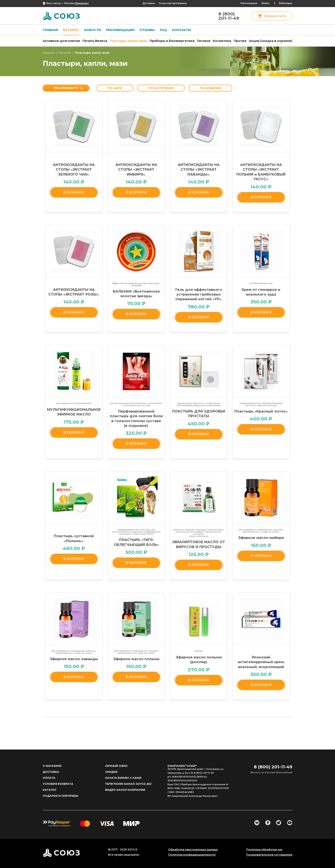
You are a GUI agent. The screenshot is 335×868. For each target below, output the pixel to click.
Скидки (111, 772)
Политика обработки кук (264, 850)
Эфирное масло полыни (136, 659)
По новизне (210, 88)
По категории (161, 88)
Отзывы (147, 30)
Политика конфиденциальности (192, 855)
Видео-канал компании (125, 790)
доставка (51, 772)
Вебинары (286, 3)
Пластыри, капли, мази (129, 41)
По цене (115, 88)
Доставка (149, 3)
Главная (50, 30)
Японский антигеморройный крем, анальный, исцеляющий (261, 662)
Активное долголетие (61, 41)
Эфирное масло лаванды (74, 659)
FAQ (163, 30)
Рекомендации (120, 30)
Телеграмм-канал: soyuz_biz (128, 784)
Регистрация (249, 3)
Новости (92, 30)
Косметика (222, 41)
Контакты (181, 30)
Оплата (49, 778)
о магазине (52, 766)
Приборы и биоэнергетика (172, 41)
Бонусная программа (173, 3)
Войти (265, 3)
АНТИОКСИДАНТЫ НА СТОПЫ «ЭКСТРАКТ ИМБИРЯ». (136, 170)
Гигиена (204, 41)
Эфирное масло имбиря (261, 538)
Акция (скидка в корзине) (271, 41)
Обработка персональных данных (193, 850)
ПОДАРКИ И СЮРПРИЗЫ (60, 796)
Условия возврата (58, 784)
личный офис (116, 766)
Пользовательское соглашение (269, 855)
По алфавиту (66, 88)
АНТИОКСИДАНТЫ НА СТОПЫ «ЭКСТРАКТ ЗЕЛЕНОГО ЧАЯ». (74, 170)
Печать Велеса (95, 41)
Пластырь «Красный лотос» (261, 411)
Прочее (240, 41)
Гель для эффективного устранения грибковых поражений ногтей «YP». (199, 294)
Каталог (71, 30)
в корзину (74, 192)
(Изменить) (82, 3)
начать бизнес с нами (123, 778)
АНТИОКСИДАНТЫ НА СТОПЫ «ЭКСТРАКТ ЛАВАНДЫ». (199, 170)
